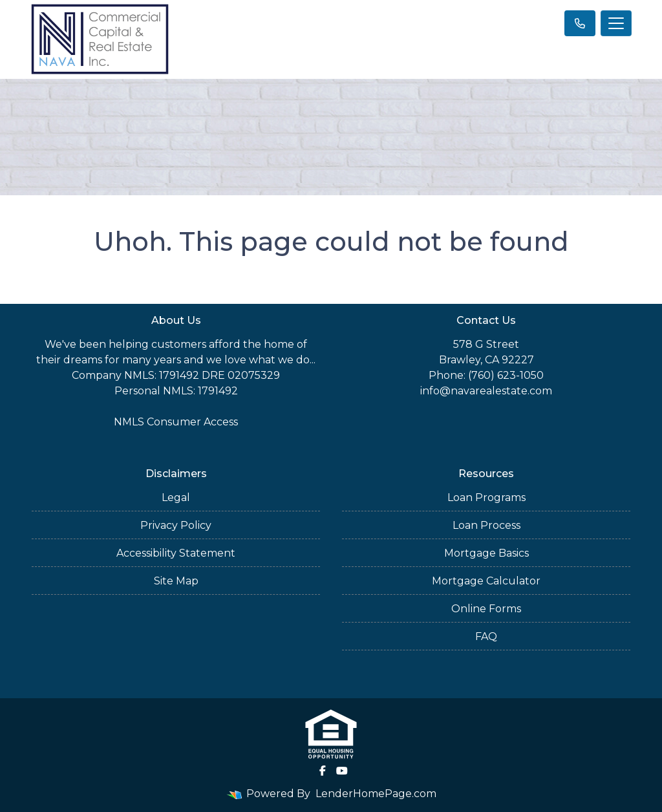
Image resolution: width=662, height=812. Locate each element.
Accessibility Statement (176, 553)
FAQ (486, 636)
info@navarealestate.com (486, 391)
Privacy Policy (176, 525)
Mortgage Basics (486, 553)
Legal (176, 497)
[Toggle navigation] (616, 23)
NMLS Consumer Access (176, 422)
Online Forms (486, 609)
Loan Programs (486, 497)
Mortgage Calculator (486, 581)
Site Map (176, 581)
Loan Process (486, 525)
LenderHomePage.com (376, 794)
